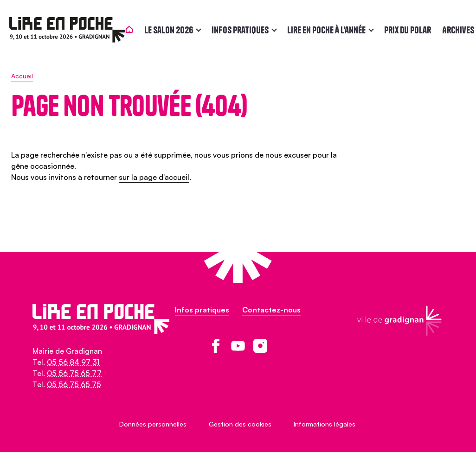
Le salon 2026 (170, 30)
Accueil (22, 76)
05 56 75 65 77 (74, 373)
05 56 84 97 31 (73, 362)
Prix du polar (409, 30)
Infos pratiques (242, 30)
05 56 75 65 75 (74, 384)
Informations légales (325, 424)
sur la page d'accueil (154, 177)
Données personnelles (153, 424)
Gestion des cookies (240, 424)
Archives (460, 30)
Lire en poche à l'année (328, 30)
